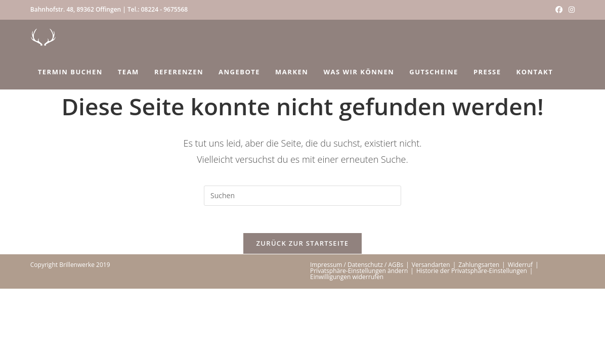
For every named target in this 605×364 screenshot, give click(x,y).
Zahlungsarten (479, 268)
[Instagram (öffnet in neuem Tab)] (570, 10)
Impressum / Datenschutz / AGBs (357, 268)
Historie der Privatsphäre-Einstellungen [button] (472, 274)
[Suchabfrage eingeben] (303, 196)
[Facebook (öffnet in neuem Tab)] (559, 10)
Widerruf (520, 268)
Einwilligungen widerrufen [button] (347, 280)
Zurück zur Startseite (303, 247)
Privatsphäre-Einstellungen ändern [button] (359, 274)
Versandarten (431, 268)
